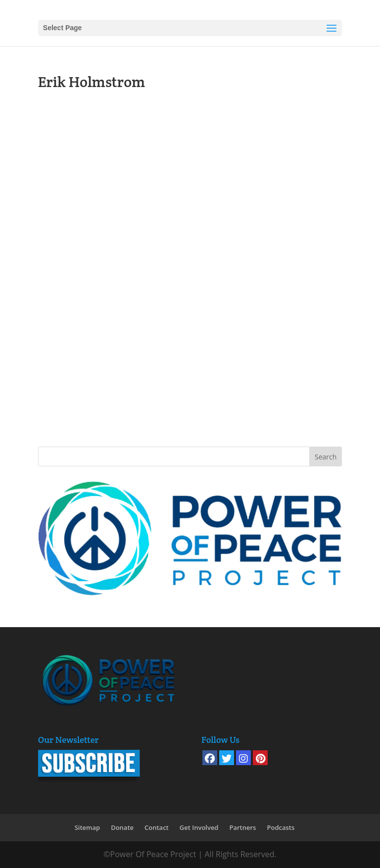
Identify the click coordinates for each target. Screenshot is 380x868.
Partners (242, 827)
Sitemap (87, 827)
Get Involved (199, 827)
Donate (122, 827)
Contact (157, 827)
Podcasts (281, 827)
